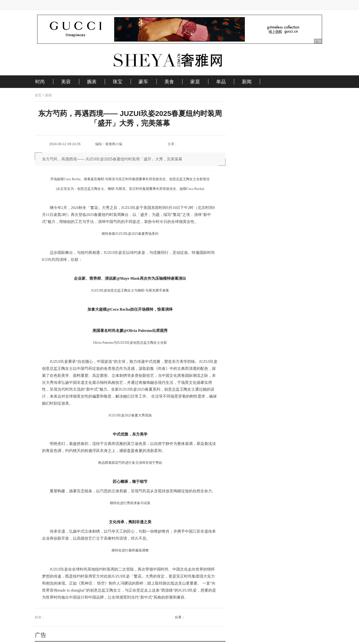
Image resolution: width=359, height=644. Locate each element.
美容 (66, 82)
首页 (38, 95)
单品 (221, 82)
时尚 (40, 82)
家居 (195, 82)
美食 (169, 82)
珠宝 (118, 82)
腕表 (92, 82)
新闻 (247, 82)
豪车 (143, 82)
